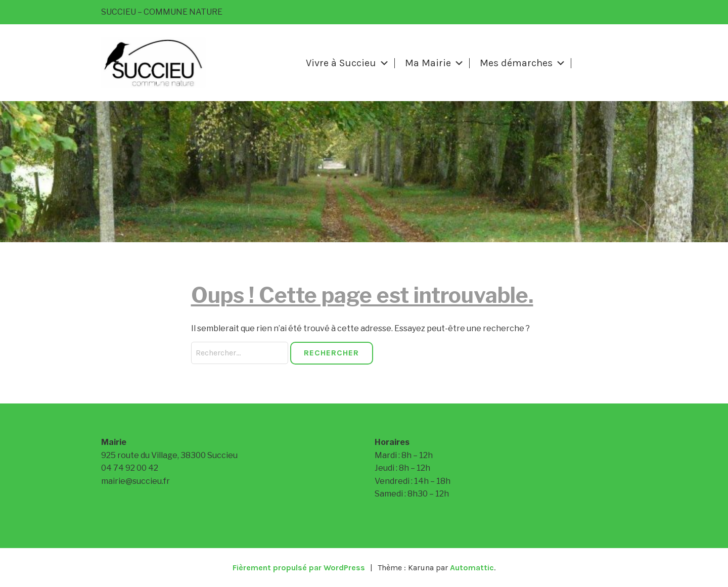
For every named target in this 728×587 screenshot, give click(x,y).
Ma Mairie (435, 63)
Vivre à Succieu (348, 63)
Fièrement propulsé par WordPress (299, 568)
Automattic (472, 568)
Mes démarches (523, 63)
